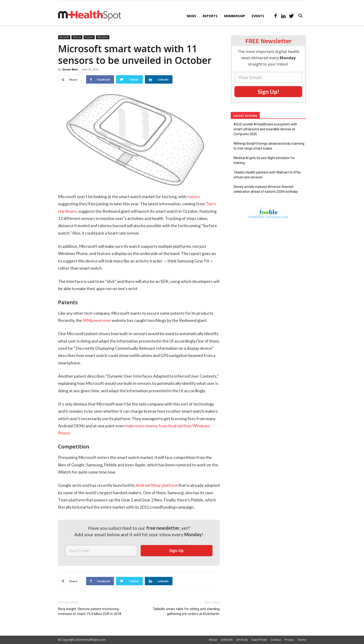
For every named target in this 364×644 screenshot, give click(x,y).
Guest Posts (259, 640)
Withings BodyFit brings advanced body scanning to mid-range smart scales (269, 146)
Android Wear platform (157, 485)
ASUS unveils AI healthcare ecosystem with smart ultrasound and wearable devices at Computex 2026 (265, 129)
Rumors (89, 37)
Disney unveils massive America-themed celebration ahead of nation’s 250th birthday (266, 189)
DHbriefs (227, 640)
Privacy (289, 640)
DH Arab (242, 640)
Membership (235, 16)
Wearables (103, 37)
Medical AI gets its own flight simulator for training (264, 160)
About (213, 640)
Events (258, 16)
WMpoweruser (97, 320)
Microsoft (64, 37)
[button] (300, 16)
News (191, 16)
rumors (194, 196)
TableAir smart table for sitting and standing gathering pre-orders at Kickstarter (186, 611)
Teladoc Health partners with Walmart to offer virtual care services (267, 175)
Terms (302, 640)
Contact (276, 640)
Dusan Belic (70, 69)
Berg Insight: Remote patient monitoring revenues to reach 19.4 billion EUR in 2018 (90, 611)
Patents (77, 37)
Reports (210, 16)
